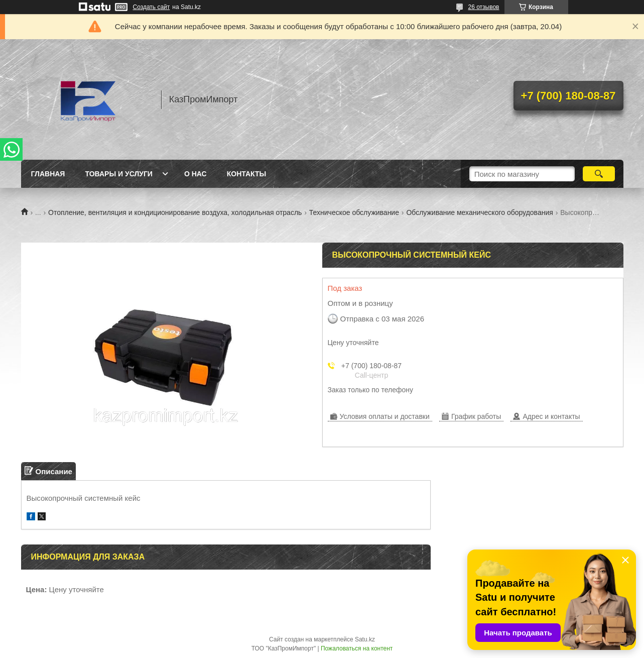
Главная (48, 174)
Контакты (246, 174)
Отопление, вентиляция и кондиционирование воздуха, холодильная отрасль (175, 212)
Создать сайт (152, 7)
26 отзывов (483, 7)
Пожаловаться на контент (357, 648)
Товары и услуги (119, 174)
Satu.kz (365, 639)
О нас (196, 174)
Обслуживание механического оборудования (479, 212)
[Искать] (599, 174)
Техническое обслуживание (354, 212)
